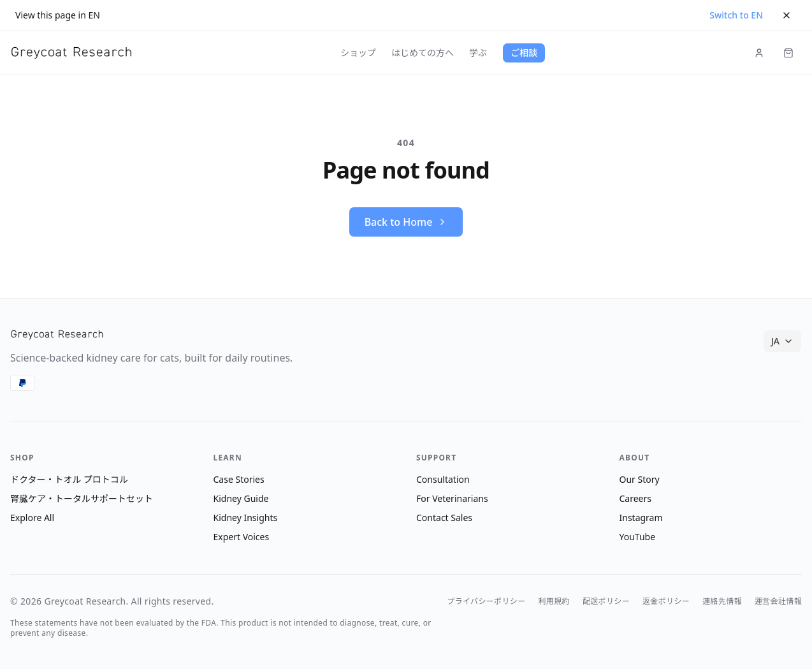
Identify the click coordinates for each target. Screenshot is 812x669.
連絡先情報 (722, 601)
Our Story (640, 479)
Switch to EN (736, 15)
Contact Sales (444, 518)
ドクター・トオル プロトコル (69, 479)
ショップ (358, 53)
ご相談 (524, 53)
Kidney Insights (246, 518)
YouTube (638, 537)
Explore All (32, 518)
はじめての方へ (423, 53)
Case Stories (239, 479)
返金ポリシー (666, 601)
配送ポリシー (606, 601)
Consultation (443, 479)
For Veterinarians (452, 498)
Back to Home (406, 222)
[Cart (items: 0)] (788, 53)
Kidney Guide (241, 498)
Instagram (641, 518)
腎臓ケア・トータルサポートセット (82, 498)
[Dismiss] (787, 15)
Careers (635, 498)
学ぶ (478, 53)
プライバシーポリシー (486, 601)
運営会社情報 (778, 601)
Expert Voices (242, 537)
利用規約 (554, 601)
